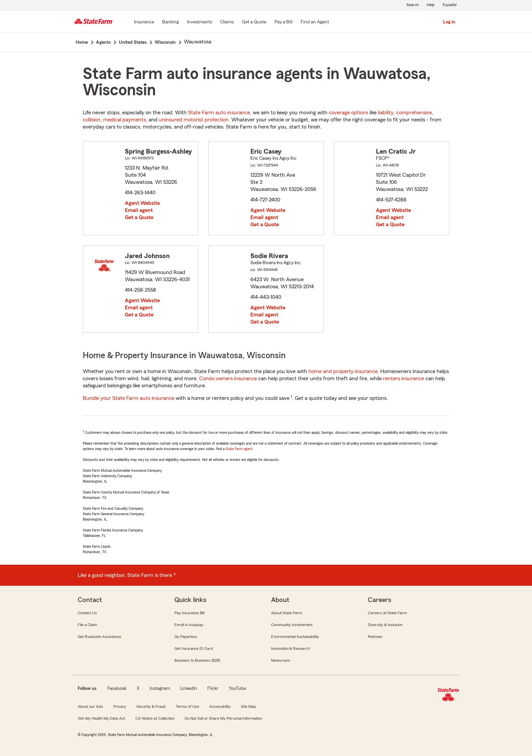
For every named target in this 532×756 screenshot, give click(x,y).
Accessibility (220, 706)
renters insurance (404, 379)
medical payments (125, 120)
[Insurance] (144, 22)
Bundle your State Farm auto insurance (129, 398)
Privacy (120, 706)
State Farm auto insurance (219, 113)
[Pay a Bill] (283, 22)
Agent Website (142, 203)
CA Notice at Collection (155, 718)
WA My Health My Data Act (101, 718)
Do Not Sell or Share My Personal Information (223, 718)
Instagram (160, 689)
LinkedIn (189, 689)
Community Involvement (292, 625)
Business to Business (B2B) (197, 660)
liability (386, 113)
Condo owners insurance (228, 379)
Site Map (249, 706)
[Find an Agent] (315, 22)
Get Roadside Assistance (99, 637)
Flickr (213, 689)
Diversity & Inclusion (385, 625)
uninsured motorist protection (194, 120)
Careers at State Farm (387, 613)
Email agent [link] (139, 210)
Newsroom (281, 660)
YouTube (237, 689)
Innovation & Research (290, 648)
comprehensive (414, 113)
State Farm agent (239, 449)
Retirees (375, 637)
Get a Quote (139, 217)
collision (92, 120)
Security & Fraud (151, 706)
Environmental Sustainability (295, 637)
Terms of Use (187, 706)
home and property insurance (343, 371)
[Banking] (170, 22)
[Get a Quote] (254, 22)
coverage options (348, 113)
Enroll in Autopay (189, 625)
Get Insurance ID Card (194, 648)
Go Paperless (186, 637)
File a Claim (87, 625)
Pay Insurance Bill (189, 613)
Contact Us (87, 613)
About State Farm (287, 613)
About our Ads (90, 706)
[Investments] (199, 22)
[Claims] (227, 22)
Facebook (117, 689)
